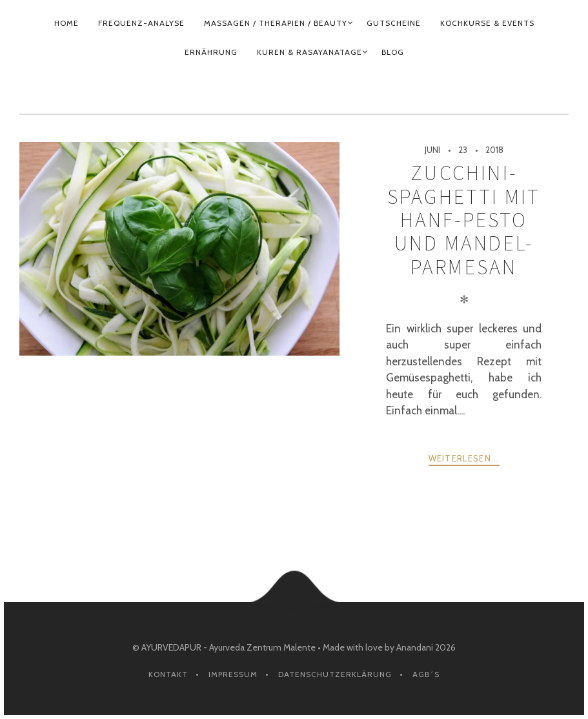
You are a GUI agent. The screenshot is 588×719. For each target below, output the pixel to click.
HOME (66, 23)
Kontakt (168, 674)
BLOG (393, 52)
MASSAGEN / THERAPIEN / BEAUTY (276, 23)
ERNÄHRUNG (211, 52)
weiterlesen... (464, 458)
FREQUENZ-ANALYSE (141, 23)
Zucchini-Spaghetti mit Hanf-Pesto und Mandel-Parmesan (464, 220)
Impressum (233, 674)
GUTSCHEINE (394, 23)
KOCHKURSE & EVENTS (487, 23)
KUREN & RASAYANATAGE (309, 52)
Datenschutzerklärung (335, 674)
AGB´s (426, 674)
